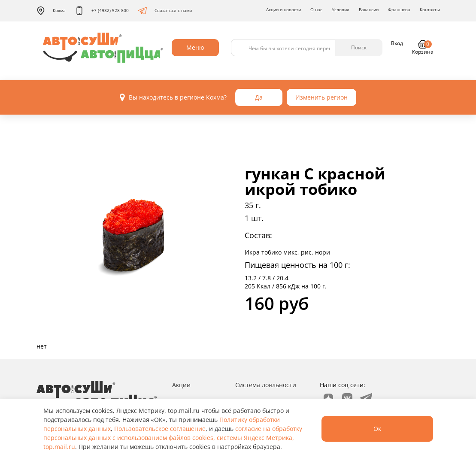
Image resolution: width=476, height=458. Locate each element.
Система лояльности (266, 385)
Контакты (430, 9)
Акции (181, 385)
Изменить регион (321, 97)
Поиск (359, 47)
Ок (377, 429)
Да (259, 97)
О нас (316, 9)
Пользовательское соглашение (160, 429)
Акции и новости (283, 9)
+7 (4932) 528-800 (102, 11)
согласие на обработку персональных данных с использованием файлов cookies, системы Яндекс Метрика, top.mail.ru (173, 438)
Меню (195, 47)
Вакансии (369, 9)
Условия (341, 9)
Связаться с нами (165, 11)
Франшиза (399, 9)
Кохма (51, 11)
